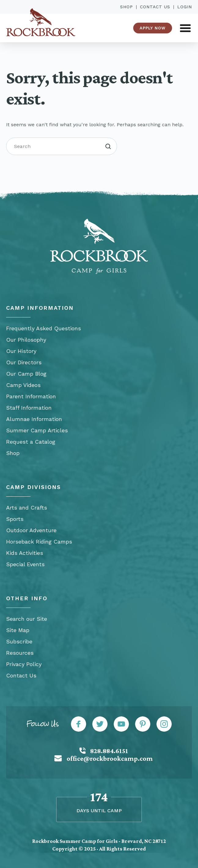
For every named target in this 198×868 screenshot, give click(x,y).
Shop (127, 7)
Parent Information (31, 396)
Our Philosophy (26, 340)
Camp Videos (23, 385)
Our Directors (24, 362)
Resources (20, 653)
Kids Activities (25, 553)
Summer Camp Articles (37, 430)
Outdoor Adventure (31, 530)
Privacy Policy (24, 664)
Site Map (18, 630)
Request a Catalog (31, 442)
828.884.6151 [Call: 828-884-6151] (109, 751)
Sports (15, 519)
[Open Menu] (185, 28)
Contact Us (155, 7)
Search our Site (27, 619)
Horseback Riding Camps (39, 542)
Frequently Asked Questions (44, 328)
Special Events (25, 564)
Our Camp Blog (26, 374)
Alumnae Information (34, 419)
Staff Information (29, 408)
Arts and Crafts (27, 508)
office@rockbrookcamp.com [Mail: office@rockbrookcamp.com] (110, 758)
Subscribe (19, 641)
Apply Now (153, 28)
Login (185, 7)
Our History (21, 351)
